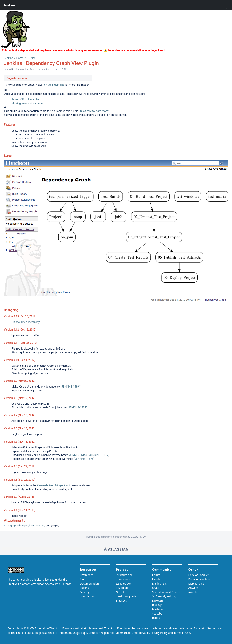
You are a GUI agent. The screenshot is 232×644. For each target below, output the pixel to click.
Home (20, 58)
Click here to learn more (94, 111)
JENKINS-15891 (71, 387)
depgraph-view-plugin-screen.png (25, 525)
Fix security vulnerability (26, 322)
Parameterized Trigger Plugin (54, 485)
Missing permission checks (28, 103)
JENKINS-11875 (84, 459)
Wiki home (116, 549)
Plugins (31, 58)
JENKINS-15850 (78, 407)
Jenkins (8, 58)
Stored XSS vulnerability (25, 100)
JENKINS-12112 (99, 455)
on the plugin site (54, 85)
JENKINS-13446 (79, 455)
